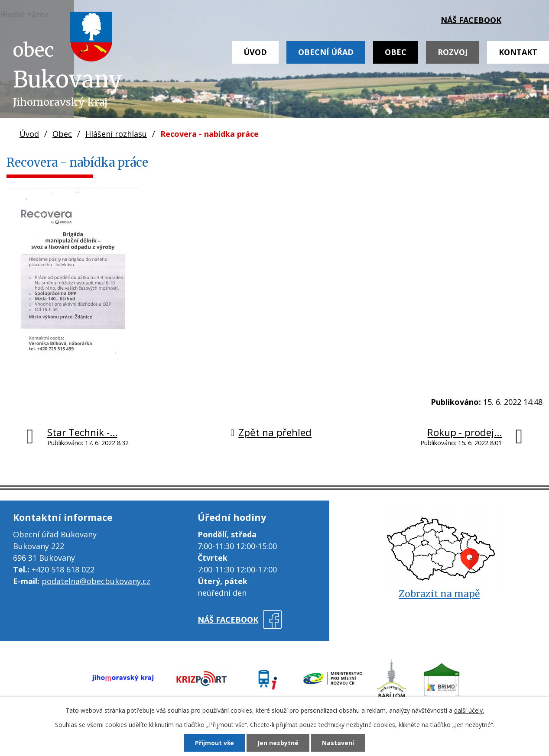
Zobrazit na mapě (439, 594)
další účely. (469, 710)
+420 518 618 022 (63, 569)
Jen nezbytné (278, 743)
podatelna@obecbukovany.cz (96, 581)
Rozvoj (453, 52)
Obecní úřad (326, 52)
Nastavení (338, 743)
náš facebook (471, 20)
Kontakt (518, 52)
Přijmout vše (214, 743)
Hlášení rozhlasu (116, 134)
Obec (396, 52)
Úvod (255, 52)
